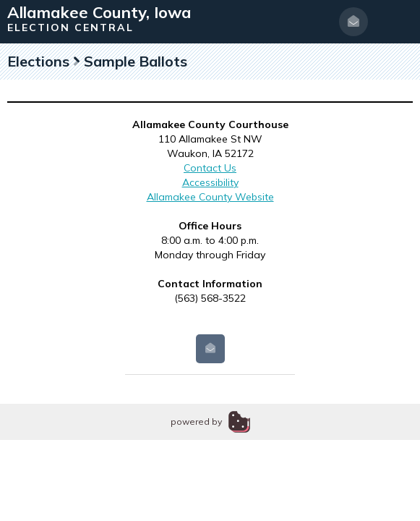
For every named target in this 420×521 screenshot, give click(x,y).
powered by (196, 422)
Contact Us (210, 168)
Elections (38, 61)
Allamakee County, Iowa (99, 12)
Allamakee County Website (210, 197)
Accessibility (210, 182)
